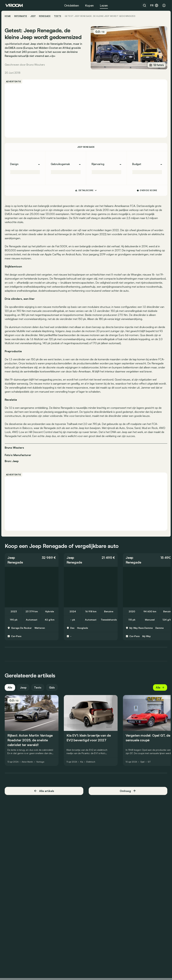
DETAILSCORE (86, 190)
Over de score (146, 190)
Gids (53, 692)
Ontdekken (72, 5)
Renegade (46, 16)
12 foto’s (156, 65)
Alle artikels (44, 795)
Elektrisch (91, 766)
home (8, 16)
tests (58, 16)
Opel (143, 766)
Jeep (34, 16)
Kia (82, 766)
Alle (11, 692)
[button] (32, 564)
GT (150, 766)
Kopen (89, 5)
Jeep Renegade (86, 147)
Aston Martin (28, 766)
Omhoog (128, 795)
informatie (21, 16)
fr (154, 5)
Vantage (41, 766)
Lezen (104, 5)
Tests (38, 692)
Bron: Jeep (12, 461)
